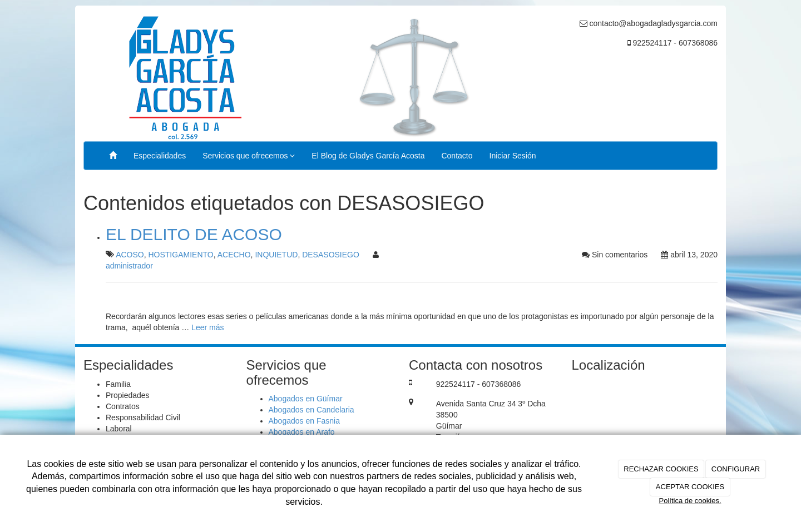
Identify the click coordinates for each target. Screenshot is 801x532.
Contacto (457, 156)
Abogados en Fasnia (304, 421)
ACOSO (130, 255)
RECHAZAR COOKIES (661, 469)
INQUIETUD (276, 255)
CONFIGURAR (736, 469)
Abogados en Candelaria (311, 410)
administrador (129, 266)
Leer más (207, 327)
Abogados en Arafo (302, 432)
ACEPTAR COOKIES (690, 487)
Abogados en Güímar (306, 399)
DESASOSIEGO (331, 255)
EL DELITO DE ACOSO (194, 234)
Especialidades (160, 156)
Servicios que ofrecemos (249, 156)
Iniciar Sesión (513, 156)
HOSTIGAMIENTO (181, 255)
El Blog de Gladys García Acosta (368, 156)
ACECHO (234, 255)
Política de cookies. (690, 501)
